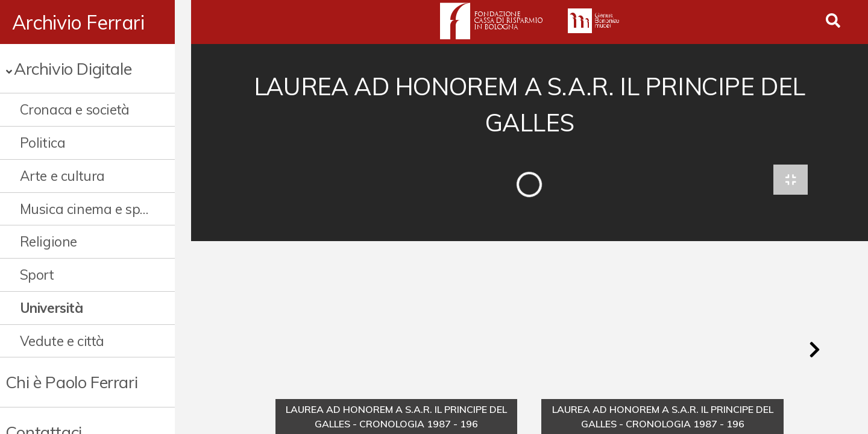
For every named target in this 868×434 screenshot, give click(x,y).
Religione (49, 241)
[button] (814, 352)
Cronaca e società (75, 109)
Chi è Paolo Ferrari (71, 382)
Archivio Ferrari (78, 22)
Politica (43, 143)
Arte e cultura (62, 176)
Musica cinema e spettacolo (93, 209)
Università (52, 308)
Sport (37, 275)
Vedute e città (62, 341)
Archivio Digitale (73, 68)
